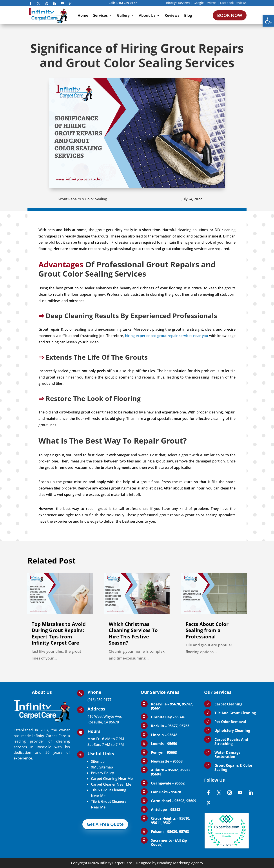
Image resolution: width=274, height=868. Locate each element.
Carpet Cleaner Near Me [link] (111, 784)
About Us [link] (147, 15)
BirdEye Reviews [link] (178, 3)
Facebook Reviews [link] (233, 3)
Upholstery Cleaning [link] (232, 730)
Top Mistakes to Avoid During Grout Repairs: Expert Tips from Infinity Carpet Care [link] (59, 633)
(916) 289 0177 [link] (126, 3)
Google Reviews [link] (205, 3)
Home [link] (83, 15)
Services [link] (100, 15)
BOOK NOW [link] (230, 15)
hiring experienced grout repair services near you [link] (167, 336)
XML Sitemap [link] (102, 767)
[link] (268, 21)
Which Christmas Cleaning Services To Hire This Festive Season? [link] (133, 633)
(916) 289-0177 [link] (99, 700)
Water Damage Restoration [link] (227, 755)
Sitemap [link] (98, 761)
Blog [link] (188, 15)
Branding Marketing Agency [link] (180, 863)
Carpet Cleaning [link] (228, 704)
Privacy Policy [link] (103, 773)
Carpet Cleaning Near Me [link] (112, 779)
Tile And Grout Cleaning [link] (235, 713)
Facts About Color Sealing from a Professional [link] (207, 630)
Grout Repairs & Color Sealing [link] (82, 199)
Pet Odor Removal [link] (230, 722)
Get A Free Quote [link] (105, 824)
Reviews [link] (172, 15)
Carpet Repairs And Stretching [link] (231, 742)
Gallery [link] (123, 15)
